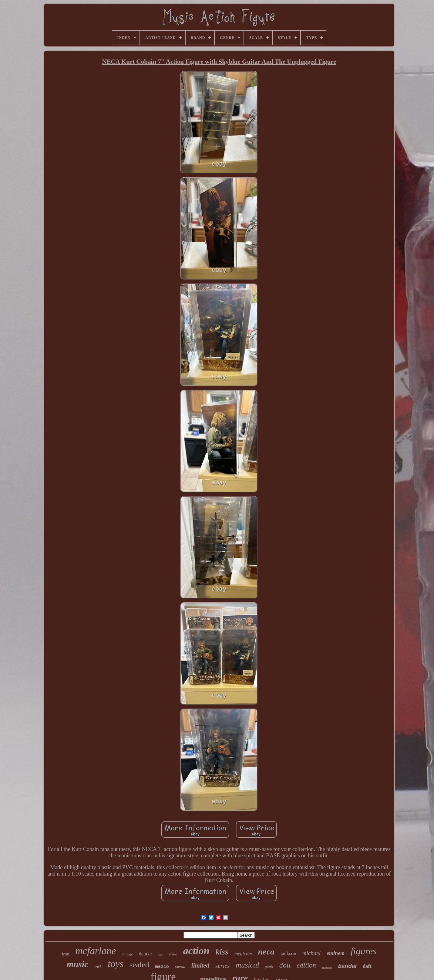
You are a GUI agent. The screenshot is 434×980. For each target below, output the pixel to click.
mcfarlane (96, 951)
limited (200, 965)
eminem (336, 953)
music (77, 964)
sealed (139, 965)
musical (247, 965)
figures (363, 951)
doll (285, 965)
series (222, 966)
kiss (222, 952)
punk (269, 967)
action (196, 951)
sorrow (180, 967)
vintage (127, 954)
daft (367, 966)
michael (311, 953)
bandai (347, 966)
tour (160, 955)
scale (173, 954)
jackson (288, 953)
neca (266, 952)
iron (66, 954)
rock (98, 967)
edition (306, 965)
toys (116, 964)
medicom (243, 954)
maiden (327, 968)
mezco (162, 967)
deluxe (145, 954)
